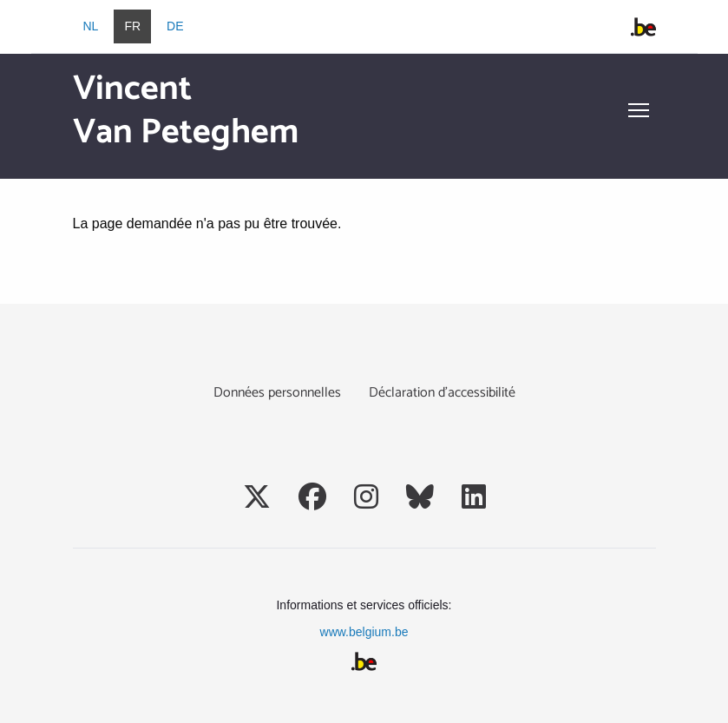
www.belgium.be (364, 632)
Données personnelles (277, 393)
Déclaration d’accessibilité (442, 393)
